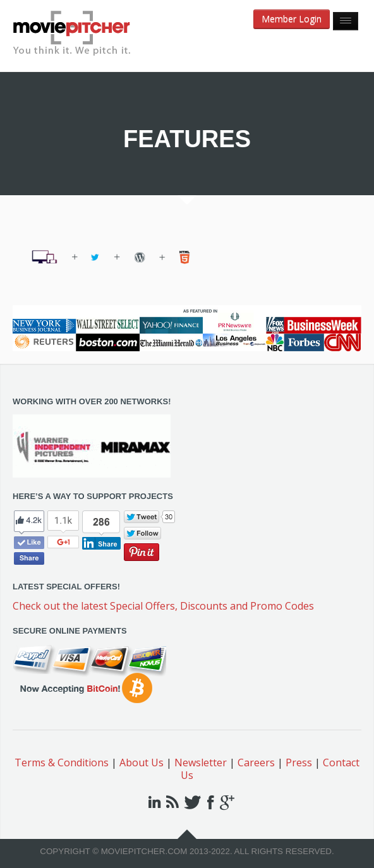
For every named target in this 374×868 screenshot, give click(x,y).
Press (299, 763)
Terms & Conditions (62, 763)
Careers (256, 763)
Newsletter (201, 763)
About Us (142, 763)
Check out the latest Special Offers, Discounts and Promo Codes (163, 606)
